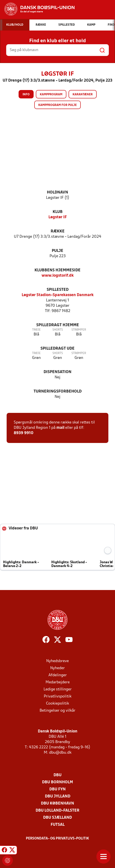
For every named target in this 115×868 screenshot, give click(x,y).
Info (26, 95)
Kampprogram (51, 95)
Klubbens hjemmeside (57, 270)
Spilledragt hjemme (58, 325)
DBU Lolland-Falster (57, 811)
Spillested (58, 290)
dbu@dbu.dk (60, 753)
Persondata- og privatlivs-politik (57, 839)
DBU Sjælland (57, 818)
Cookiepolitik (57, 704)
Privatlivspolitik (58, 697)
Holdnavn (57, 193)
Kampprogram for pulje (57, 105)
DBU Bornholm (57, 782)
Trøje (36, 330)
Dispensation (57, 372)
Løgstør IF (58, 217)
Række (58, 231)
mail (60, 428)
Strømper (79, 330)
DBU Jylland (58, 796)
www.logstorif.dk (58, 276)
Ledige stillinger (58, 689)
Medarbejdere (58, 682)
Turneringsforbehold (58, 392)
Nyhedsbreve (57, 661)
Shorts (58, 330)
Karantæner (83, 95)
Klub (58, 212)
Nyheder (57, 668)
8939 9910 (24, 433)
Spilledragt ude (57, 349)
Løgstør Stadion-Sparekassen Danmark (58, 295)
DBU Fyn (57, 789)
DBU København (57, 804)
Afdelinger (58, 675)
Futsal (58, 825)
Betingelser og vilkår (57, 711)
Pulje (57, 251)
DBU (57, 775)
